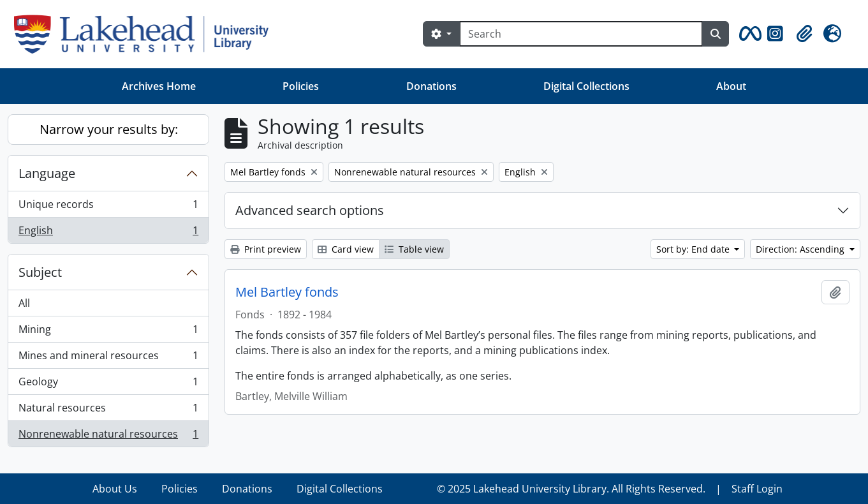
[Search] (581, 34)
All (24, 303)
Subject (40, 272)
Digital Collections (586, 86)
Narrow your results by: (109, 129)
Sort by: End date (694, 249)
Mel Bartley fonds (287, 292)
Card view (346, 249)
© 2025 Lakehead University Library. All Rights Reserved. (571, 489)
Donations (431, 86)
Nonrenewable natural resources (108, 436)
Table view (414, 249)
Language (47, 173)
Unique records (108, 207)
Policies (301, 86)
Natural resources (108, 411)
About (731, 86)
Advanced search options (310, 210)
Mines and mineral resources (108, 358)
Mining (108, 332)
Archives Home (159, 86)
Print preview (266, 249)
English (108, 233)
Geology (108, 384)
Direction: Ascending (801, 249)
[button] (748, 34)
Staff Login (757, 489)
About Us (115, 489)
